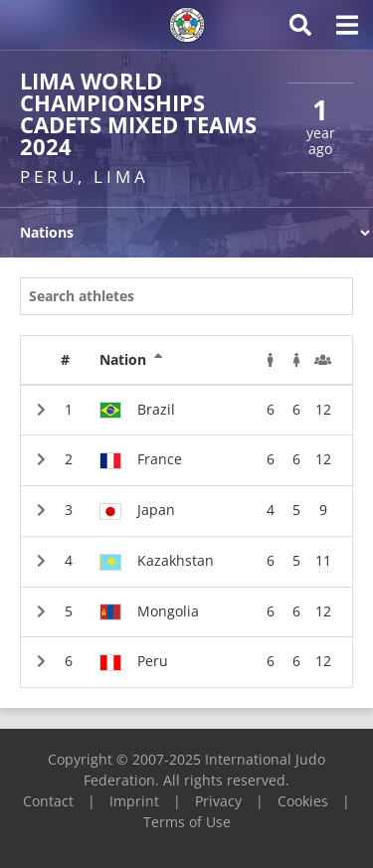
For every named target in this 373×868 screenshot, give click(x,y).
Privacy (218, 801)
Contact (48, 801)
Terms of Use (187, 822)
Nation (131, 360)
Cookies (303, 801)
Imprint (134, 801)
